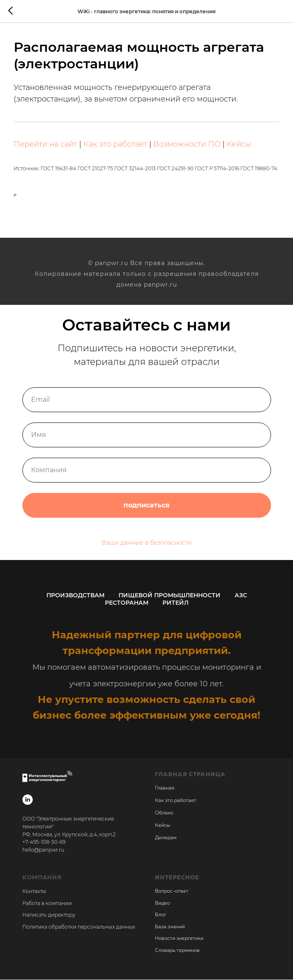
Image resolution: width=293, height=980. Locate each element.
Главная (165, 789)
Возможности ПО (187, 145)
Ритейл (176, 603)
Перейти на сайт (46, 145)
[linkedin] (28, 800)
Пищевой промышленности (170, 596)
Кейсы (239, 145)
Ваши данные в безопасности (147, 543)
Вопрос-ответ (172, 892)
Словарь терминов (177, 951)
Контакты (34, 892)
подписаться (147, 506)
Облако (164, 814)
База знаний (170, 927)
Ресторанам (127, 603)
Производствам (75, 596)
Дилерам (166, 839)
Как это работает (116, 145)
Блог (161, 915)
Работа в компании (47, 904)
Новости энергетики (179, 939)
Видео (162, 904)
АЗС (241, 596)
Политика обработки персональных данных (79, 927)
